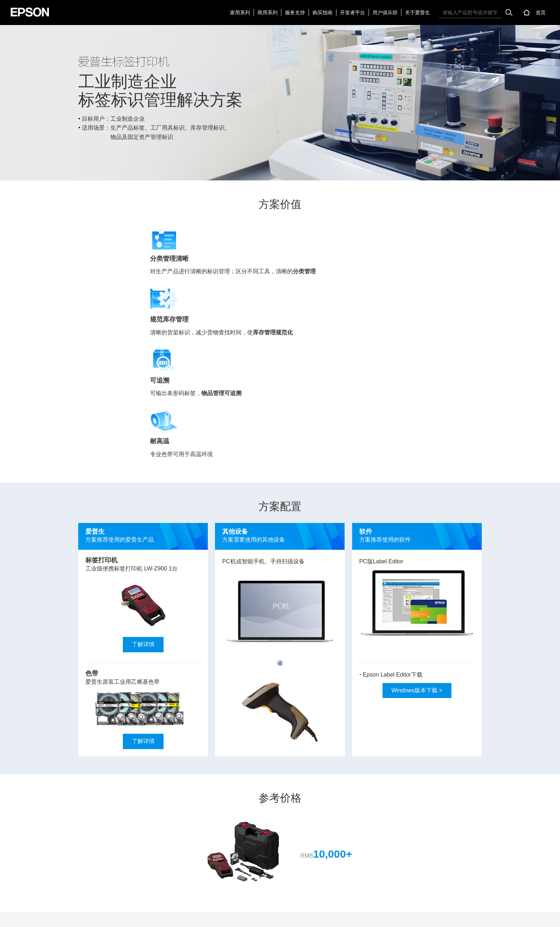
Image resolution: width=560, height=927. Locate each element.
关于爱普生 (417, 13)
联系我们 (46, 916)
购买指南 (322, 13)
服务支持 (295, 13)
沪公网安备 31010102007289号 (508, 916)
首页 (541, 13)
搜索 (509, 13)
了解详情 (143, 480)
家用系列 (240, 13)
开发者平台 (352, 13)
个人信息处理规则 (132, 916)
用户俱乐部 (385, 13)
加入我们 (71, 916)
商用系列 (267, 13)
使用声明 (97, 916)
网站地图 (21, 916)
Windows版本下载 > (417, 525)
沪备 (438, 916)
